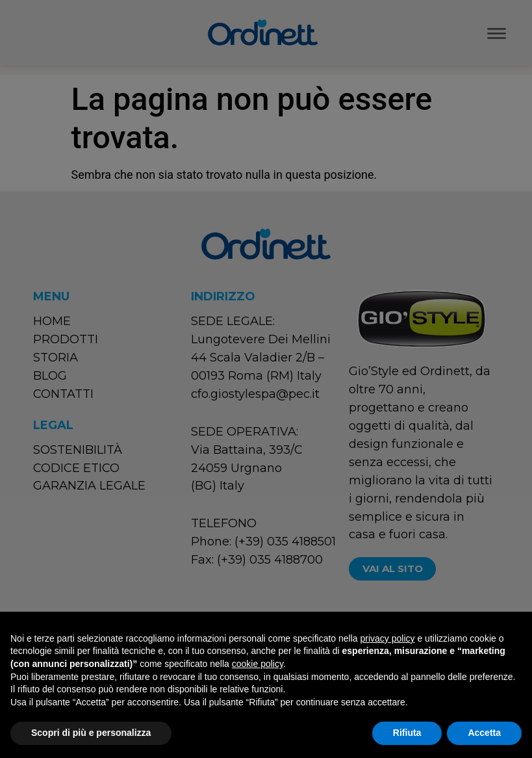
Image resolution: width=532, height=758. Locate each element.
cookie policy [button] (258, 664)
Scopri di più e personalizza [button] (91, 733)
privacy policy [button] (388, 638)
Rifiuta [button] (407, 733)
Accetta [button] (484, 733)
